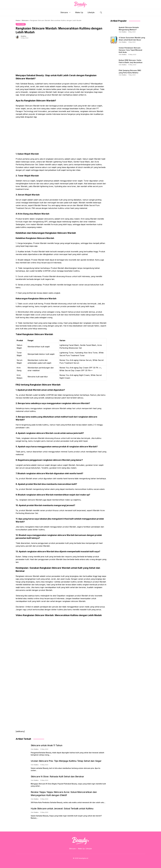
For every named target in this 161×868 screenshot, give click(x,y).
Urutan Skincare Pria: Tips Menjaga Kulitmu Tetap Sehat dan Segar (66, 761)
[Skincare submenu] (77, 849)
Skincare (67, 12)
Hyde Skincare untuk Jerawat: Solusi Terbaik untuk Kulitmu (62, 809)
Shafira (23, 36)
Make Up (79, 12)
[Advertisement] (61, 58)
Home (18, 20)
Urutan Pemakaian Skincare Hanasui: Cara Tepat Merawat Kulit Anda (130, 50)
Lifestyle (91, 12)
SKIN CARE (21, 24)
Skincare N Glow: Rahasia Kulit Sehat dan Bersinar (57, 777)
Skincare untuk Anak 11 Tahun (47, 745)
